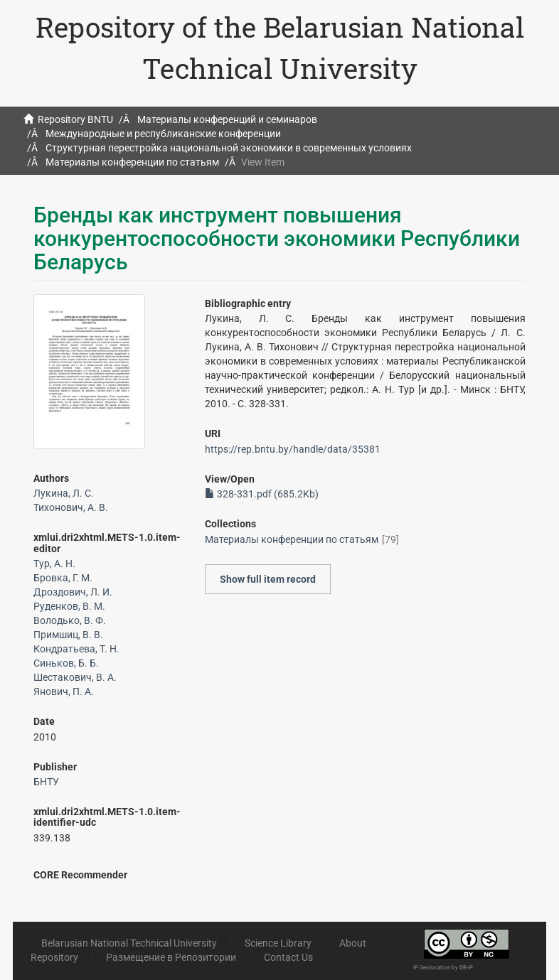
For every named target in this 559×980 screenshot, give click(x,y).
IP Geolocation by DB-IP (443, 968)
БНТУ (46, 782)
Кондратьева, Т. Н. (76, 649)
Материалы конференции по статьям (132, 162)
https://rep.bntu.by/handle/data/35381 (293, 449)
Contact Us (288, 957)
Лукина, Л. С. (64, 493)
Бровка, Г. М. (63, 578)
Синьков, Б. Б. (66, 663)
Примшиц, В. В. (68, 635)
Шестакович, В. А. (75, 677)
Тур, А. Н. (54, 564)
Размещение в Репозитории (171, 957)
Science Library (278, 943)
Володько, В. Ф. (70, 620)
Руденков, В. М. (69, 606)
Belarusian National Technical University (129, 943)
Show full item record (268, 579)
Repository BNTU (75, 119)
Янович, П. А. (64, 691)
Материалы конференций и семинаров (227, 119)
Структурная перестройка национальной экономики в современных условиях (229, 148)
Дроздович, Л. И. (73, 592)
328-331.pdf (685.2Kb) (262, 494)
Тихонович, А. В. (71, 507)
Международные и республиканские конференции (163, 134)
